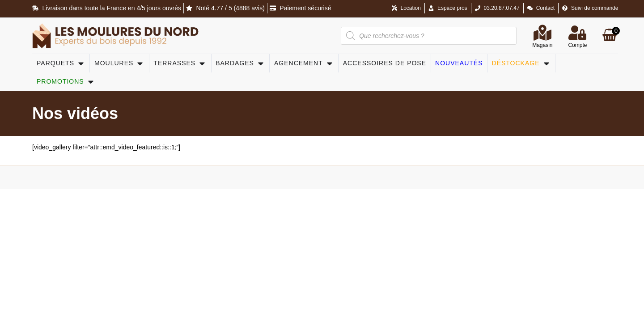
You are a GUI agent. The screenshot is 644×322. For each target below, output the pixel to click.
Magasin (542, 45)
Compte (577, 45)
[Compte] (577, 33)
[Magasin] (542, 33)
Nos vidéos (75, 113)
